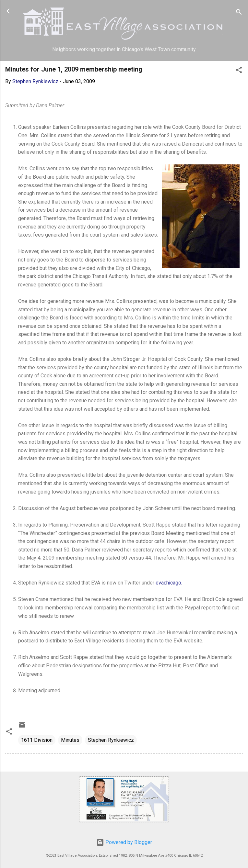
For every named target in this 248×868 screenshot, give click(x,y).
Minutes (70, 740)
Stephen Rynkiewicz (111, 740)
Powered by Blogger (124, 842)
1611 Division (37, 740)
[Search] (239, 13)
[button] (239, 71)
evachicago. (169, 583)
